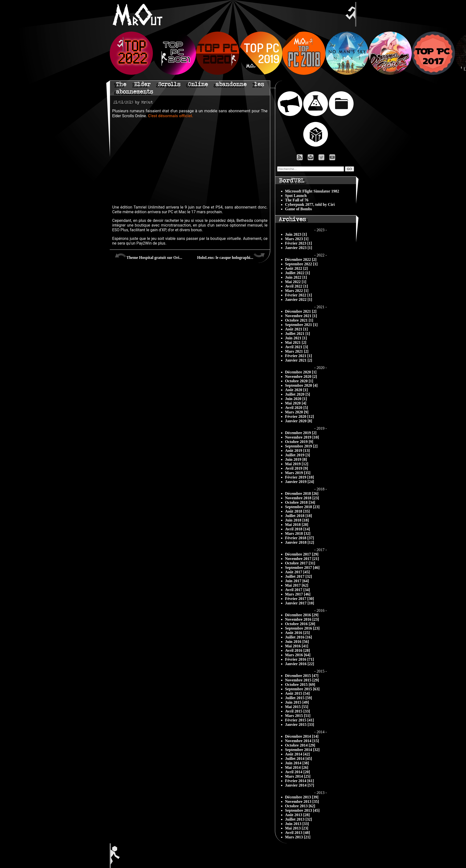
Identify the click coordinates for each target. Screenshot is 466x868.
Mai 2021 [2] (296, 342)
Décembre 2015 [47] (302, 676)
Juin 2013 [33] (297, 824)
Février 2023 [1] (298, 243)
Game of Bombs (298, 209)
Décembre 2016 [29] (302, 615)
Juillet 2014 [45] (298, 759)
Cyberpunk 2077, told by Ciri (310, 204)
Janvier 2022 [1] (299, 299)
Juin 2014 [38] (297, 763)
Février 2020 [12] (299, 416)
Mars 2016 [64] (298, 655)
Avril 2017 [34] (297, 590)
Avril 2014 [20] (297, 772)
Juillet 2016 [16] (298, 637)
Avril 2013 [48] (297, 833)
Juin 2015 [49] (297, 702)
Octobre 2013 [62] (300, 806)
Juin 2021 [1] (296, 338)
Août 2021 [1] (296, 329)
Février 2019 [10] (299, 477)
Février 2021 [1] (298, 356)
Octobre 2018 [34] (300, 502)
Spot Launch (296, 196)
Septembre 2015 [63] (302, 689)
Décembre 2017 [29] (302, 554)
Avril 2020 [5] (296, 408)
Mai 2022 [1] (296, 282)
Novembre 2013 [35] (302, 801)
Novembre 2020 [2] (301, 376)
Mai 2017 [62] (297, 585)
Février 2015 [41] (299, 720)
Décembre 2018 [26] (302, 493)
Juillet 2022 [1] (297, 273)
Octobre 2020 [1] (299, 381)
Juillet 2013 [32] (298, 819)
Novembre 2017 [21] (302, 559)
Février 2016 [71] (299, 659)
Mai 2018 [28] (297, 525)
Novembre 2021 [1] (301, 316)
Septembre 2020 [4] (301, 385)
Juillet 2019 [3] (297, 455)
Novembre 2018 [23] (302, 498)
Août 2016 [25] (297, 633)
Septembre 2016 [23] (302, 628)
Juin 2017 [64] (297, 581)
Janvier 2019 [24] (300, 482)
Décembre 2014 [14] (302, 736)
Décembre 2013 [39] (302, 797)
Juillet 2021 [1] (297, 334)
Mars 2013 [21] (298, 837)
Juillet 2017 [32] (298, 576)
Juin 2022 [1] (296, 277)
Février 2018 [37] (299, 538)
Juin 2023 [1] (296, 234)
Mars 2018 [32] (298, 533)
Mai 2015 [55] (297, 707)
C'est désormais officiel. (170, 116)
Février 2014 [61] (299, 781)
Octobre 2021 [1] (299, 320)
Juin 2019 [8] (296, 459)
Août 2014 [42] (297, 754)
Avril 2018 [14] (297, 529)
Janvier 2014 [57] (300, 785)
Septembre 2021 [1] (301, 325)
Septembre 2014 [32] (302, 750)
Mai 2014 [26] (297, 767)
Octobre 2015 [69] (300, 685)
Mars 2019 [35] (298, 473)
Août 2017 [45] (297, 572)
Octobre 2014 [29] (300, 745)
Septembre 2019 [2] (301, 446)
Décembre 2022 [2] (301, 260)
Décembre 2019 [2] (301, 433)
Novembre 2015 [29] (302, 680)
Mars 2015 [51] (298, 716)
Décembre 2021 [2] (301, 311)
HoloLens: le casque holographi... (231, 256)
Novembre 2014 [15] (302, 741)
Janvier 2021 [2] (299, 360)
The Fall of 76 (297, 200)
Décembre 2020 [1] (301, 372)
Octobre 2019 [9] (299, 442)
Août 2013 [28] (297, 815)
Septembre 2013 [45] (302, 810)
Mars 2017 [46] (298, 594)
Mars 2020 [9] (297, 412)
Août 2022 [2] (296, 268)
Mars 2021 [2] (297, 351)
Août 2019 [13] (297, 451)
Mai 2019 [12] (297, 464)
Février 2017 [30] (299, 599)
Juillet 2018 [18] (298, 516)
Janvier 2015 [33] (300, 724)
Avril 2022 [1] (296, 286)
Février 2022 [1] (298, 295)
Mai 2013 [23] (297, 828)
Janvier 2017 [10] (300, 603)
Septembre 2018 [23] (302, 507)
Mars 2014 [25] (298, 776)
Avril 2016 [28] (297, 650)
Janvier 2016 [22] (300, 664)
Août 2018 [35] (297, 511)
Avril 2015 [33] (297, 711)
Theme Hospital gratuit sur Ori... (148, 256)
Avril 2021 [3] (296, 347)
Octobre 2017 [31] (300, 563)
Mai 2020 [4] (296, 403)
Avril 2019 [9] (296, 468)
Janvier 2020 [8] (299, 421)
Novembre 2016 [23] (302, 619)
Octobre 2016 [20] (300, 624)
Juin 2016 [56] (297, 642)
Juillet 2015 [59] (298, 698)
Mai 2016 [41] (297, 646)
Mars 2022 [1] (297, 291)
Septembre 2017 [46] (302, 568)
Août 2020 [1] (296, 390)
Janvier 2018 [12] (300, 542)
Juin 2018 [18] (297, 520)
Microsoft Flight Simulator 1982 (312, 191)
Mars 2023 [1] (297, 239)
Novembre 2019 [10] (302, 437)
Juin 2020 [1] (296, 399)
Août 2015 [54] (297, 693)
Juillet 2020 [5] (297, 394)
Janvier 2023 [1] (299, 248)
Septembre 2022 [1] (301, 264)
